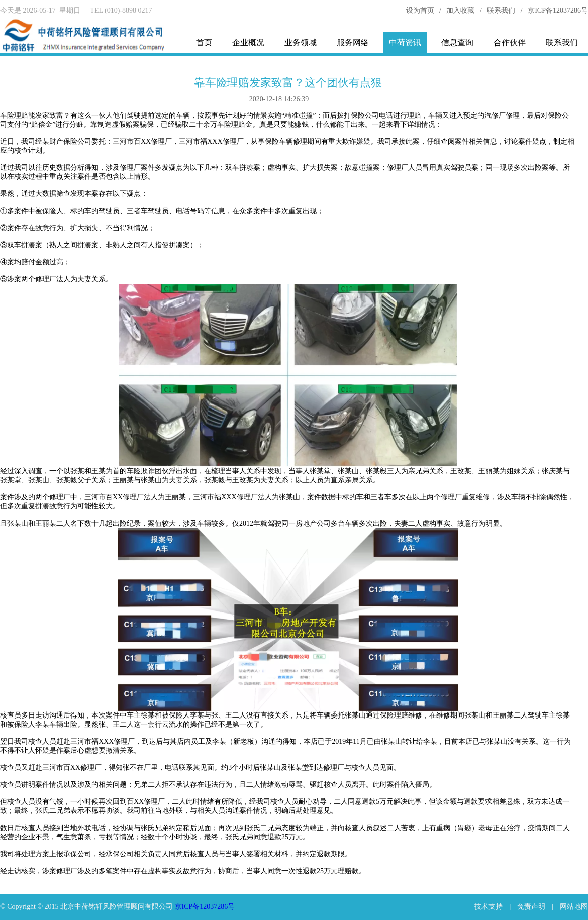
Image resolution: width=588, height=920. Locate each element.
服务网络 (353, 42)
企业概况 (248, 42)
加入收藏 (460, 10)
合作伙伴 (510, 42)
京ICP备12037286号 (558, 10)
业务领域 (301, 42)
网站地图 (574, 907)
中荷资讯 (405, 42)
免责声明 (531, 907)
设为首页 (420, 10)
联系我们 (501, 10)
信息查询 (457, 42)
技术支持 (488, 907)
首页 (204, 42)
